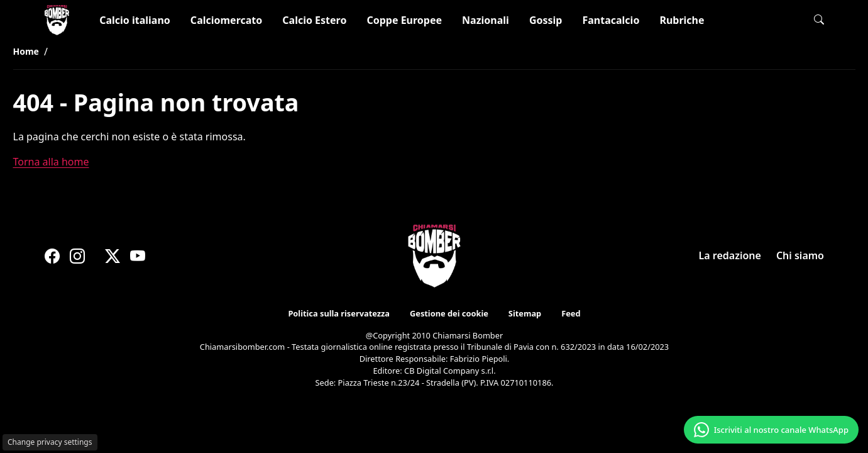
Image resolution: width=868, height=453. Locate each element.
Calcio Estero (314, 20)
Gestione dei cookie (448, 313)
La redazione (729, 255)
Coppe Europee (404, 20)
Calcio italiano (135, 20)
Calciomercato (226, 20)
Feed (571, 313)
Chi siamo (799, 255)
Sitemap (524, 313)
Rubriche (682, 20)
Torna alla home (51, 162)
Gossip (546, 20)
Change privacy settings (50, 442)
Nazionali (486, 20)
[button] (819, 20)
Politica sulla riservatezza (339, 313)
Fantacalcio (611, 20)
